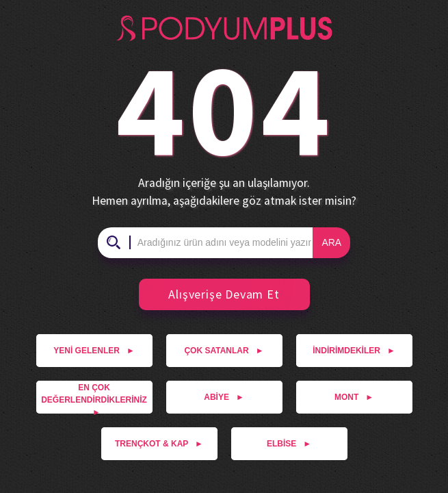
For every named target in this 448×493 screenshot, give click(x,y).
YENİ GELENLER (94, 351)
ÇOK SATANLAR (224, 351)
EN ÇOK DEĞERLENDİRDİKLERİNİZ (94, 398)
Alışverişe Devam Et (215, 294)
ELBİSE (289, 444)
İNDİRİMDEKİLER (354, 351)
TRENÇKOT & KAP (159, 444)
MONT (354, 397)
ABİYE (224, 397)
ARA (331, 242)
